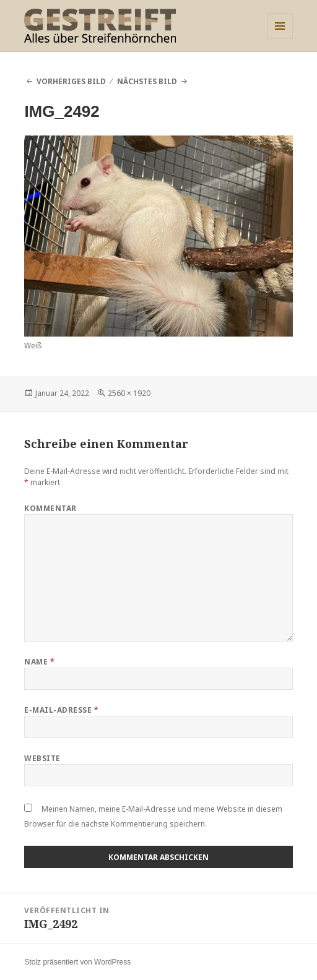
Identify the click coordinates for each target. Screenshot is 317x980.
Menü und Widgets (280, 39)
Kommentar (50, 508)
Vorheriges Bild (71, 81)
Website (42, 758)
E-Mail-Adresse (61, 710)
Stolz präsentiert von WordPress (77, 962)
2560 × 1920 (129, 393)
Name (39, 662)
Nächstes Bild (147, 81)
